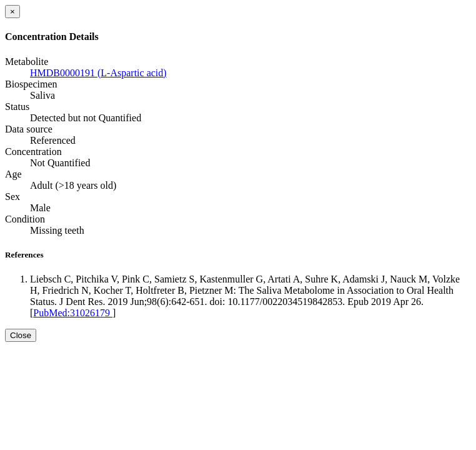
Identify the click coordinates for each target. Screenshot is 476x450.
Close (21, 335)
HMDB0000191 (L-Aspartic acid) (98, 73)
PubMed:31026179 (73, 313)
